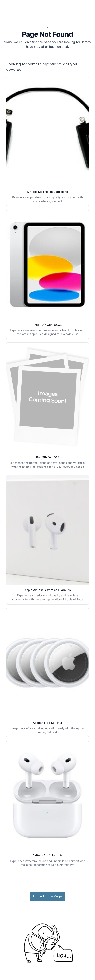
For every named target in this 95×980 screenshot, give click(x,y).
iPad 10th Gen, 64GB (48, 325)
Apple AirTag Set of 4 (47, 723)
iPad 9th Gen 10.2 (47, 457)
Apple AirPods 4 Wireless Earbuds (48, 590)
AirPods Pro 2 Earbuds (48, 855)
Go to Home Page (47, 896)
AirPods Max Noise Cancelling (47, 192)
